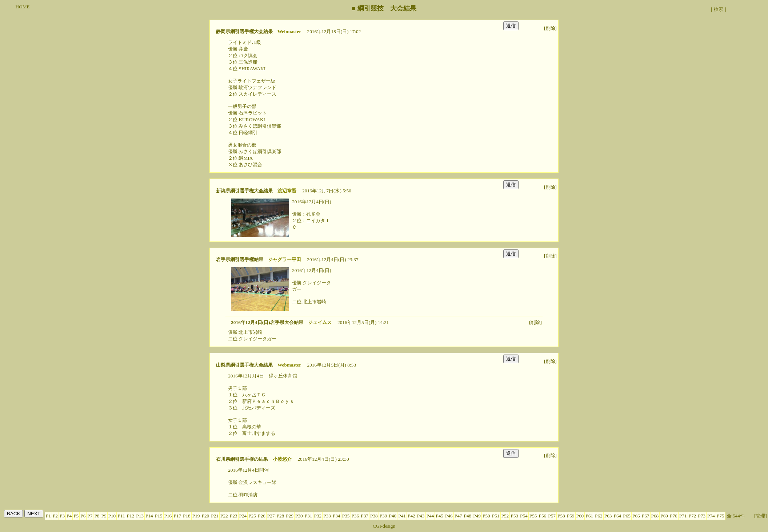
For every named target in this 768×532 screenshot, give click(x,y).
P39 (383, 516)
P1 (48, 516)
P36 (355, 516)
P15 (159, 516)
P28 (281, 516)
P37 (365, 516)
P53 (514, 516)
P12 (131, 516)
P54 (524, 516)
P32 (318, 516)
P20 (206, 516)
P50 (486, 516)
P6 (83, 516)
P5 (76, 516)
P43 (421, 516)
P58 (561, 516)
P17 (177, 516)
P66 (636, 516)
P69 (664, 516)
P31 (309, 516)
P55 (533, 516)
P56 (543, 516)
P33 (327, 516)
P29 (290, 516)
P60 (580, 516)
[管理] (761, 516)
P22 (224, 516)
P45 (439, 516)
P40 (393, 516)
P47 (458, 516)
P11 (121, 516)
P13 (140, 516)
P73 (702, 516)
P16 (168, 516)
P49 (477, 516)
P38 (374, 516)
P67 (646, 516)
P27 (271, 516)
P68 (655, 516)
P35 (346, 516)
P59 (571, 516)
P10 (112, 516)
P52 (505, 516)
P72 (693, 516)
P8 (97, 516)
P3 (62, 516)
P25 (252, 516)
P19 (196, 516)
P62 (599, 516)
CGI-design (384, 526)
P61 (589, 516)
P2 (55, 516)
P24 (243, 516)
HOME (22, 7)
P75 (721, 516)
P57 (552, 516)
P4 (69, 516)
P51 (496, 516)
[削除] (550, 28)
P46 (449, 516)
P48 (468, 516)
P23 (234, 516)
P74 (711, 516)
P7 (90, 516)
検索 (719, 9)
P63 (608, 516)
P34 (337, 516)
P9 (104, 516)
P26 (262, 516)
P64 (618, 516)
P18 (187, 516)
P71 (683, 516)
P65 (627, 516)
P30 (299, 516)
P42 (411, 516)
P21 (215, 516)
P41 (402, 516)
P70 (674, 516)
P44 (430, 516)
